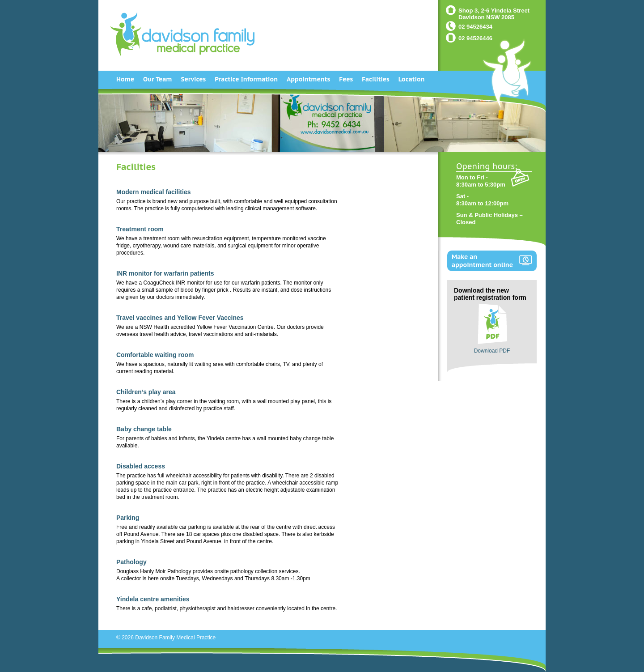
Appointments (308, 79)
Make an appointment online (482, 261)
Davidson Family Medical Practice (175, 638)
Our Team (157, 79)
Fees (346, 79)
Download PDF (492, 351)
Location (412, 79)
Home (125, 79)
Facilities (376, 79)
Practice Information (246, 79)
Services (193, 79)
